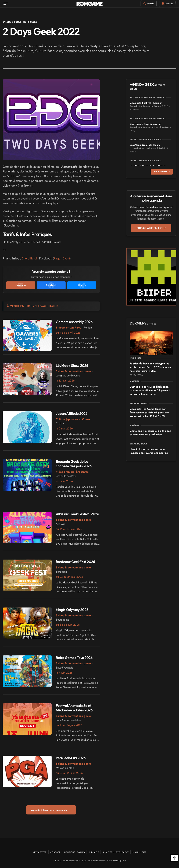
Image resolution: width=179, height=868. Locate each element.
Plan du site (139, 852)
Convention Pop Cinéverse (145, 124)
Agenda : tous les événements (51, 810)
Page (57, 258)
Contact (55, 852)
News (124, 861)
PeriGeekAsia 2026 (71, 758)
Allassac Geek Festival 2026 (77, 514)
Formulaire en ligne (151, 228)
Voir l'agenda (162, 172)
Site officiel (29, 258)
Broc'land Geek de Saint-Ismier (148, 166)
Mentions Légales (74, 852)
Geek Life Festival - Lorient (146, 103)
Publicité (94, 852)
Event (66, 258)
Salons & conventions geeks (20, 22)
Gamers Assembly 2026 (74, 322)
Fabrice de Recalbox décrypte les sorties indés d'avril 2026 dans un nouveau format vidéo (150, 367)
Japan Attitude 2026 (72, 414)
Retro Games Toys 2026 (74, 658)
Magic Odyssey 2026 (72, 610)
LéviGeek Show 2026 (72, 366)
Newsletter (40, 852)
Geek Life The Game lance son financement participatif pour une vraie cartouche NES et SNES (149, 413)
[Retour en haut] (174, 858)
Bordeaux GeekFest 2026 (75, 562)
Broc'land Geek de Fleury (145, 145)
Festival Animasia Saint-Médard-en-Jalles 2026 (74, 708)
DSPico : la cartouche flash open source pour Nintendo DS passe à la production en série (150, 390)
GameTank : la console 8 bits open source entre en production (150, 433)
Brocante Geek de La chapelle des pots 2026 (74, 464)
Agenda (116, 861)
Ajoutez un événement (116, 852)
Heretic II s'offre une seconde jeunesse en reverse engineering (149, 451)
